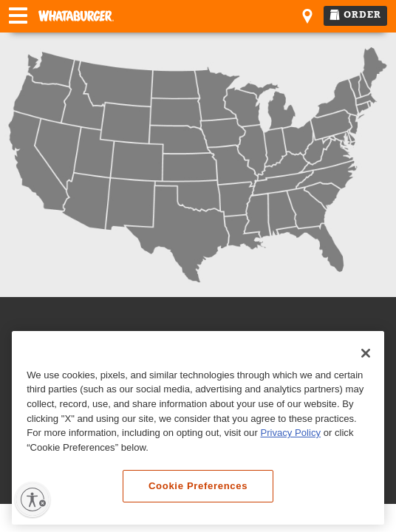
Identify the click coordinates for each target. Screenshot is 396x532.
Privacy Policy (290, 433)
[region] (198, 428)
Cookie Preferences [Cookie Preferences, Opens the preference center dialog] (198, 486)
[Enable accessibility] (33, 499)
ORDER (355, 15)
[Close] (366, 353)
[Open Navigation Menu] (18, 17)
